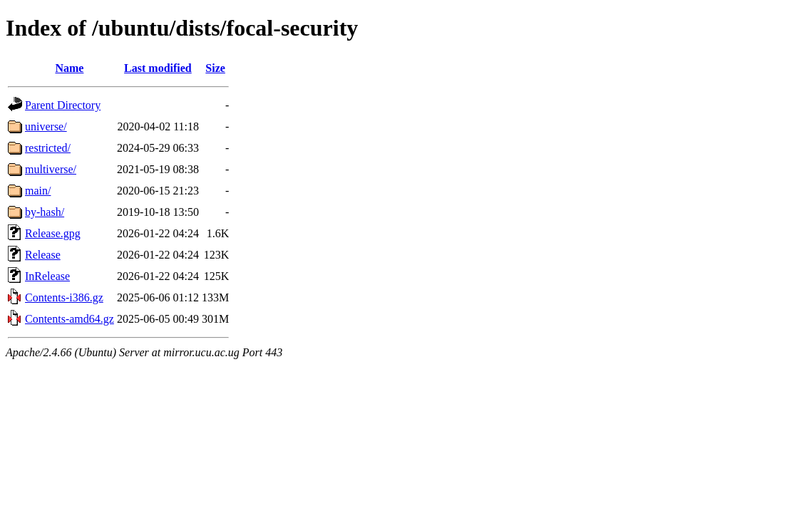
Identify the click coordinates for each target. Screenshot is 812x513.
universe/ (46, 126)
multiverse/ (51, 169)
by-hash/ (45, 212)
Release (43, 255)
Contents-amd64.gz (70, 319)
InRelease (47, 276)
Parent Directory (63, 105)
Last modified (158, 68)
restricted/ (48, 148)
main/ (38, 191)
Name (69, 68)
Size (215, 68)
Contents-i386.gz (64, 297)
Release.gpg (53, 233)
